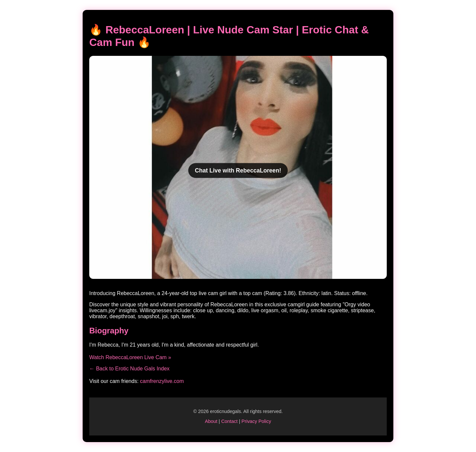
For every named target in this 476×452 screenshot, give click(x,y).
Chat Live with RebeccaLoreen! (238, 170)
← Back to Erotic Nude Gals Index (129, 369)
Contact (229, 421)
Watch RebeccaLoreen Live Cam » (130, 357)
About (211, 421)
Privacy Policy (257, 421)
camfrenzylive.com (162, 381)
